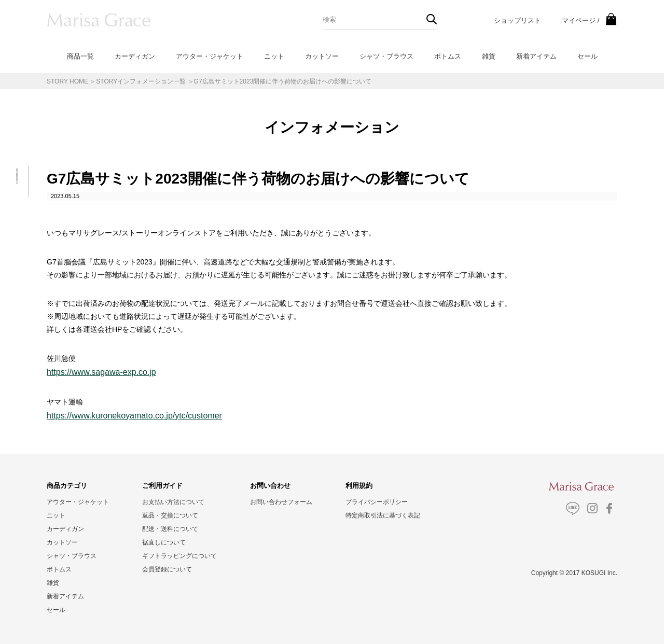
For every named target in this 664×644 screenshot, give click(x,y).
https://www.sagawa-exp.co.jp (101, 372)
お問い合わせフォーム (281, 502)
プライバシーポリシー (377, 502)
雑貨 (489, 56)
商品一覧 (80, 56)
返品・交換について (170, 515)
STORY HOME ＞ (71, 81)
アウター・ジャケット (210, 56)
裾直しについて (164, 542)
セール (587, 56)
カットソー (322, 56)
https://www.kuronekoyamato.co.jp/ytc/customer (134, 416)
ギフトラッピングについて (179, 556)
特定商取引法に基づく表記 (383, 515)
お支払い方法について (173, 502)
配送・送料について (170, 529)
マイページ (579, 20)
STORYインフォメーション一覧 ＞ (145, 81)
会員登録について (167, 569)
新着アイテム (536, 56)
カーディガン (135, 56)
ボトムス (448, 56)
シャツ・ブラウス (386, 56)
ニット (274, 56)
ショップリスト (517, 20)
